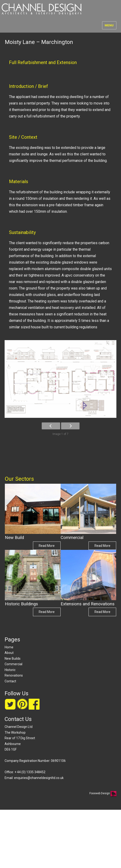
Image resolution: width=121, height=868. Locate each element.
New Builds (13, 659)
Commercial (13, 664)
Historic (10, 670)
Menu (109, 25)
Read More (47, 546)
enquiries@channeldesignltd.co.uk (39, 778)
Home (9, 647)
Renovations (14, 675)
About (9, 653)
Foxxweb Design (100, 793)
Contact (10, 681)
